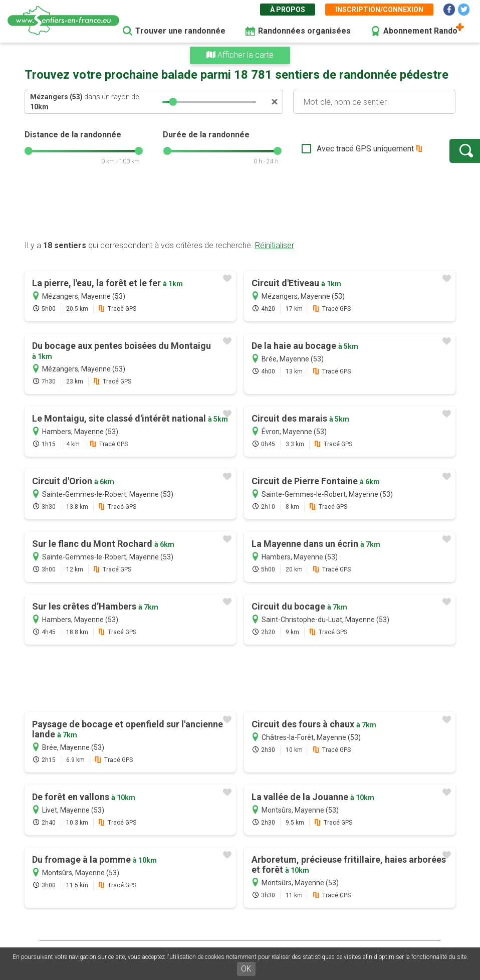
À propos (288, 10)
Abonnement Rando (420, 31)
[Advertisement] (240, 208)
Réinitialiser (275, 245)
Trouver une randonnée (180, 31)
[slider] (173, 102)
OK (246, 969)
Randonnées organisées (304, 31)
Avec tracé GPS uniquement (333, 149)
